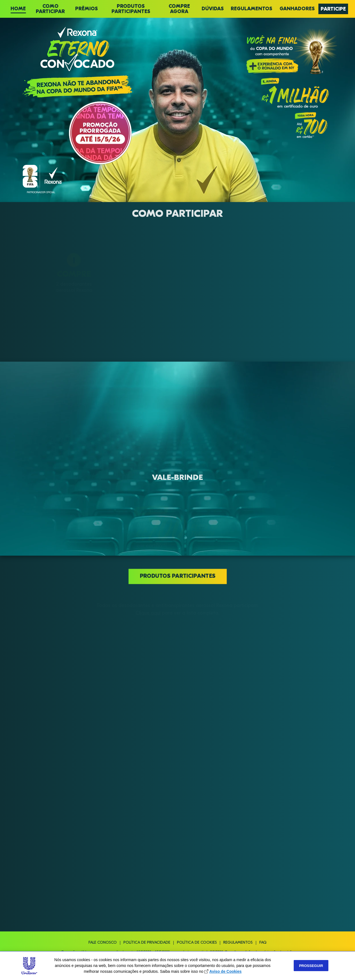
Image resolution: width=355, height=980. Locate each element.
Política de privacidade (147, 943)
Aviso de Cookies (225, 971)
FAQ (263, 943)
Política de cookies (197, 943)
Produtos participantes (177, 576)
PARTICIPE (333, 9)
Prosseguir (311, 966)
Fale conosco (103, 943)
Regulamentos (238, 943)
